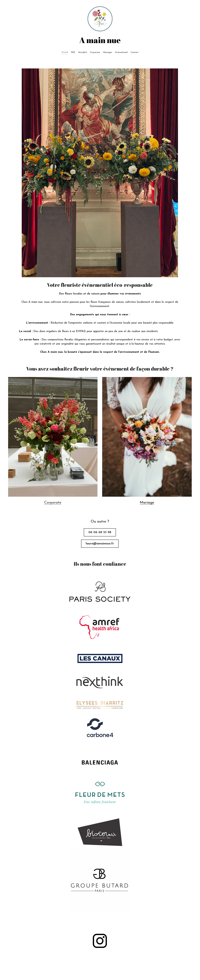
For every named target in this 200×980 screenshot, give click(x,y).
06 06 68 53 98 (100, 532)
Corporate (53, 503)
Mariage (147, 503)
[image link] (100, 591)
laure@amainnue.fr (100, 544)
